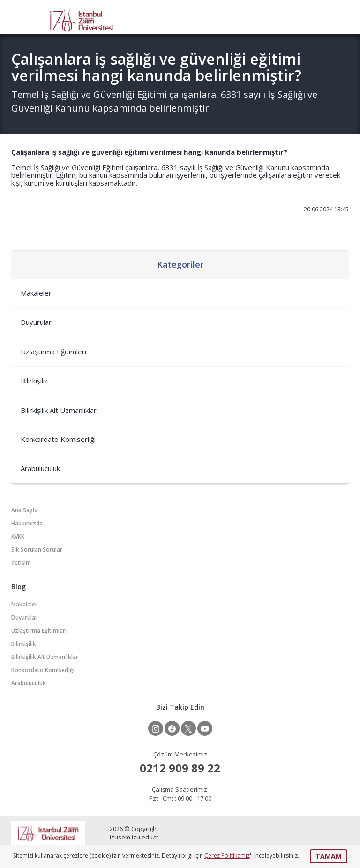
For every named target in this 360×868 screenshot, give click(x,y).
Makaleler (36, 293)
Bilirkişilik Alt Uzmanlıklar (59, 410)
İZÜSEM (82, 19)
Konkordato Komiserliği (58, 439)
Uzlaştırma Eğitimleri (53, 352)
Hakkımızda (27, 523)
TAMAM (329, 856)
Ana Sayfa (25, 510)
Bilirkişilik (34, 381)
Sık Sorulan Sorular (37, 550)
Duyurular (36, 322)
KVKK (18, 536)
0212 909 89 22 (180, 768)
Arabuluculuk (40, 468)
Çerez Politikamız (227, 856)
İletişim (21, 563)
